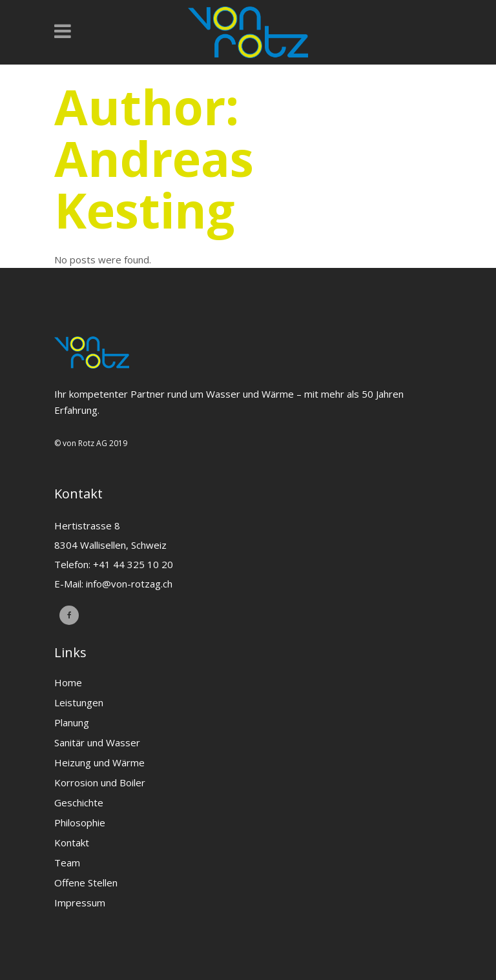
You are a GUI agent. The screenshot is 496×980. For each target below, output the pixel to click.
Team (67, 863)
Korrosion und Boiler (100, 782)
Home (68, 682)
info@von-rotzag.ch (129, 584)
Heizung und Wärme (99, 762)
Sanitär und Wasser (97, 742)
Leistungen (79, 702)
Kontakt (72, 842)
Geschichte (79, 802)
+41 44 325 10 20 (133, 564)
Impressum (80, 903)
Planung (72, 722)
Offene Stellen (86, 883)
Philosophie (80, 822)
